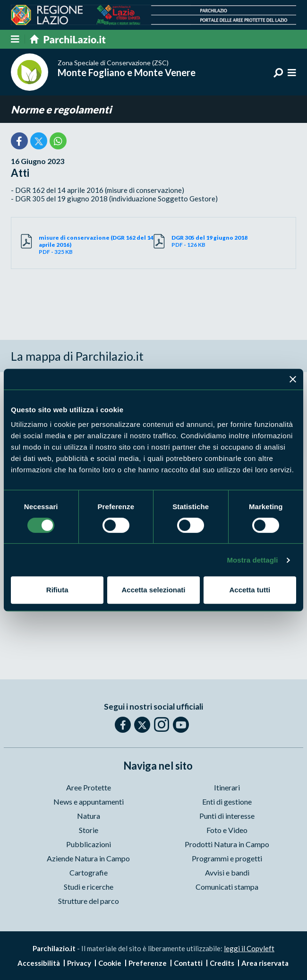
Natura (89, 816)
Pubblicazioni (89, 844)
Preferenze (148, 963)
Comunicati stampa (227, 887)
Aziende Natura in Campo (88, 858)
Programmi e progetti (227, 858)
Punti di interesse (227, 816)
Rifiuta (57, 590)
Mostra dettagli (252, 560)
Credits (222, 963)
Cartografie (89, 872)
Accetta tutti (250, 590)
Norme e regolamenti (61, 109)
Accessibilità (39, 963)
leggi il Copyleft (249, 948)
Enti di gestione (227, 802)
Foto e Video (227, 830)
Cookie (110, 963)
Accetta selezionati (153, 590)
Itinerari (227, 787)
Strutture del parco (89, 901)
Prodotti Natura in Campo (227, 844)
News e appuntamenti (89, 802)
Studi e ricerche (89, 887)
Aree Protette (89, 787)
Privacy (79, 963)
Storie (89, 830)
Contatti (188, 963)
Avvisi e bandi (227, 872)
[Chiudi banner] (293, 379)
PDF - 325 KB (96, 245)
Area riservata (265, 963)
